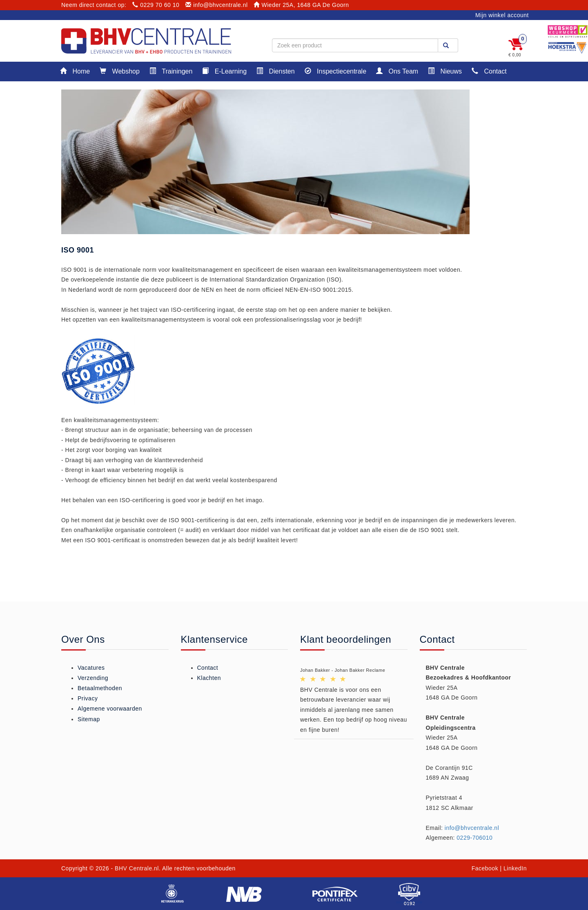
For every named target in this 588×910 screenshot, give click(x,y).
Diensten (276, 71)
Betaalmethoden (100, 688)
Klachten (209, 678)
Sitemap (89, 719)
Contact (489, 71)
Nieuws (445, 71)
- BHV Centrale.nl (135, 868)
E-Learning (224, 71)
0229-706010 (474, 838)
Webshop (120, 71)
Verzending (93, 678)
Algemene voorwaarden (110, 709)
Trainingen (171, 71)
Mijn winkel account (502, 15)
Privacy (88, 698)
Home (75, 71)
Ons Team (397, 71)
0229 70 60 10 (156, 5)
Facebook (485, 868)
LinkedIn (515, 868)
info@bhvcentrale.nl (217, 5)
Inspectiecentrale (335, 71)
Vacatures (91, 668)
